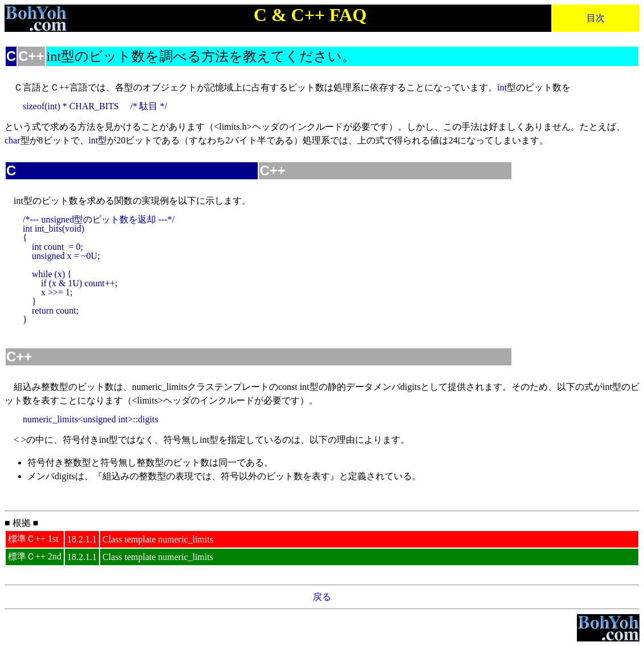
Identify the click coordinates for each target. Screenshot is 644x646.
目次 (596, 18)
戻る (322, 597)
